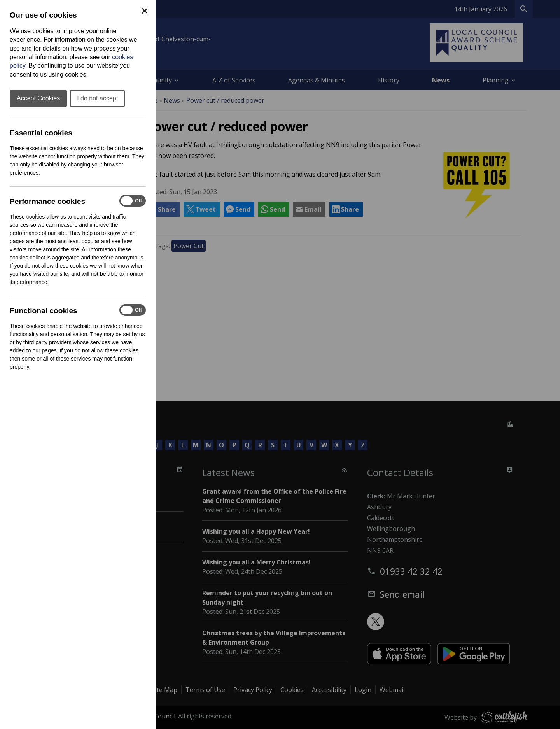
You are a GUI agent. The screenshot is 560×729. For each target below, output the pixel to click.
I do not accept (97, 98)
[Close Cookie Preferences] (145, 11)
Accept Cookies (38, 98)
